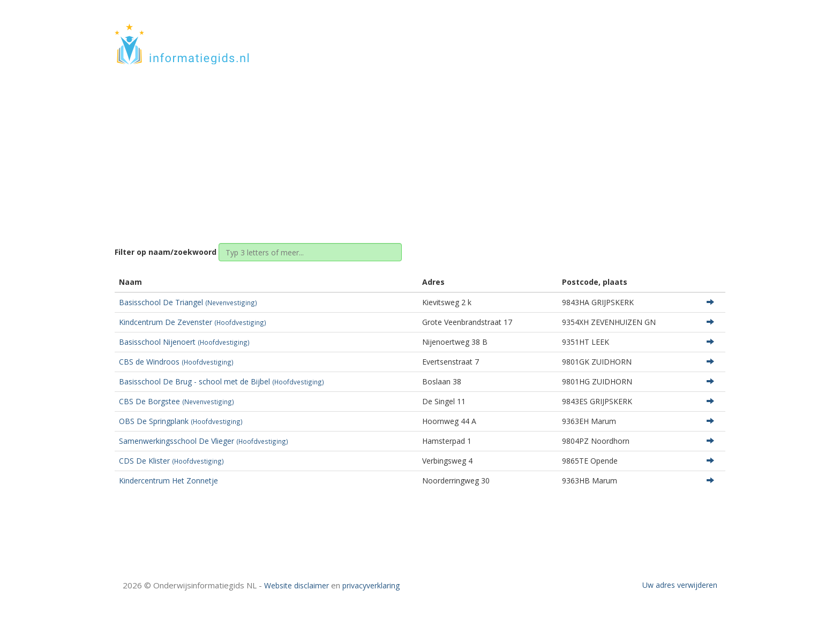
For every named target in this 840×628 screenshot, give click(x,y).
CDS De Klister (171, 461)
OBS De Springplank (181, 421)
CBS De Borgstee (177, 401)
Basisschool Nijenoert (184, 342)
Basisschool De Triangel (188, 302)
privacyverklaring (371, 585)
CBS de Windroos (176, 362)
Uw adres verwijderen (680, 585)
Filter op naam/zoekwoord (166, 252)
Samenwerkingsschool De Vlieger (204, 441)
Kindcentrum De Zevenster (193, 322)
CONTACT (697, 33)
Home (364, 146)
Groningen (405, 146)
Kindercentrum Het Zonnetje (168, 481)
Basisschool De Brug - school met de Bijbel (222, 381)
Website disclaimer (297, 585)
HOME (655, 33)
